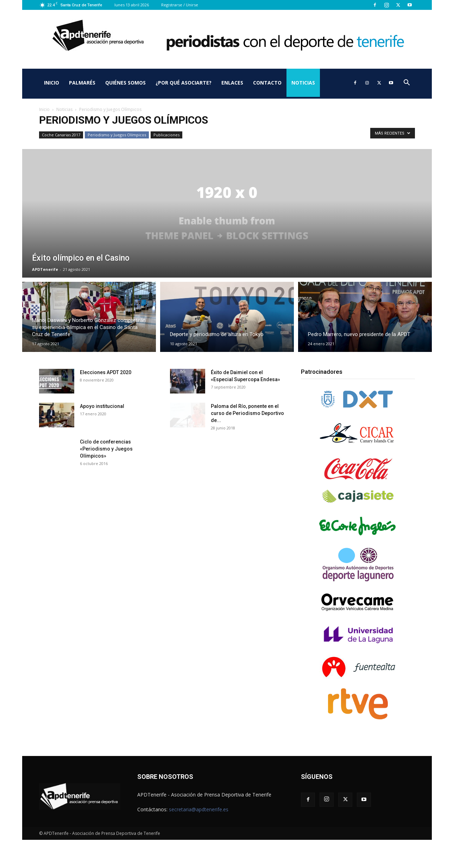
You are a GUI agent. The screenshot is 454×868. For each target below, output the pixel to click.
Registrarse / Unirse (180, 5)
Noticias (303, 83)
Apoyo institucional (102, 406)
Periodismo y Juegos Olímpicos (117, 135)
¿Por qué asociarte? (184, 83)
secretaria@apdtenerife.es (199, 809)
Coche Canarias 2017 (61, 135)
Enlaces (232, 83)
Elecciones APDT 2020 (106, 372)
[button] (406, 83)
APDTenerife (45, 269)
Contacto (267, 83)
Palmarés (82, 83)
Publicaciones (166, 135)
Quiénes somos (125, 83)
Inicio (52, 83)
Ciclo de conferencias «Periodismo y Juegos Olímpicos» (106, 449)
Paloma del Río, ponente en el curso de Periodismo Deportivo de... (247, 413)
